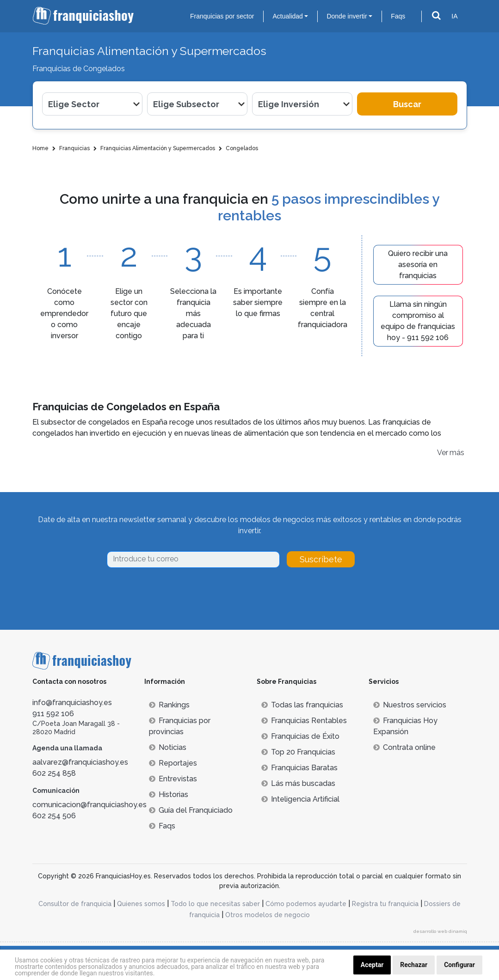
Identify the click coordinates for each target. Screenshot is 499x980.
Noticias (168, 747)
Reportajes (173, 763)
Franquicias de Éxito (300, 736)
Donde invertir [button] (347, 16)
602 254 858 (54, 773)
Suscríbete (321, 559)
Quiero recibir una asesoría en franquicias (418, 265)
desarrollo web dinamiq (440, 931)
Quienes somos (141, 904)
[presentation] (177, 593)
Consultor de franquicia (75, 904)
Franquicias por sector (222, 16)
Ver (443, 453)
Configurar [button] (459, 965)
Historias (169, 794)
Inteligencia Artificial (300, 799)
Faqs (398, 16)
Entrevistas (173, 779)
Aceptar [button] (372, 965)
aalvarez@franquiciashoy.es (80, 762)
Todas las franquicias (302, 705)
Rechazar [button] (414, 965)
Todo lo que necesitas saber (215, 904)
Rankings (169, 705)
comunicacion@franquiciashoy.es (89, 805)
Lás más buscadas (298, 783)
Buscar (407, 104)
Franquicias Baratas (299, 768)
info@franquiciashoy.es (72, 703)
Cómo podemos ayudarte (306, 904)
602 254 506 (54, 816)
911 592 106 (53, 714)
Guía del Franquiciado (191, 810)
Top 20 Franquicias (298, 752)
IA (454, 16)
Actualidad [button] (287, 16)
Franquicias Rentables (304, 721)
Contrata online (404, 747)
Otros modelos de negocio (268, 915)
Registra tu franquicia (385, 904)
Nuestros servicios (410, 705)
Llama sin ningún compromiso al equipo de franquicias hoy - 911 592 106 (418, 321)
